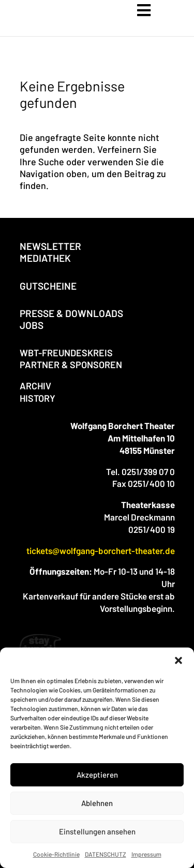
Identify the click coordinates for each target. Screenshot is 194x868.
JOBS (32, 325)
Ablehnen (97, 803)
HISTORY (38, 398)
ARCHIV (35, 386)
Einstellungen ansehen (97, 831)
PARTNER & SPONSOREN (71, 365)
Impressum (146, 854)
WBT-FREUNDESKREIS (66, 353)
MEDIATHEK (45, 258)
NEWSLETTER (50, 246)
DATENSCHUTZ (106, 854)
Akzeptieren (97, 775)
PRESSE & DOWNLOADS (71, 313)
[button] (178, 660)
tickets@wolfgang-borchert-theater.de (101, 550)
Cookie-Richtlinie (56, 854)
